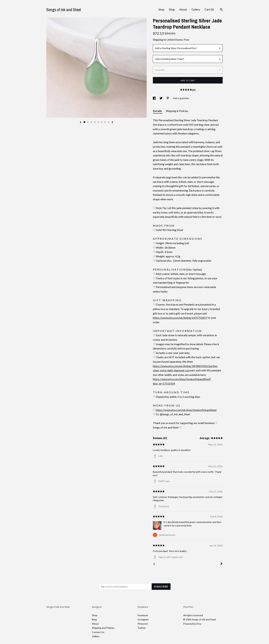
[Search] (221, 10)
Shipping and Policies (103, 628)
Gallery (196, 9)
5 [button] (98, 122)
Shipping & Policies (177, 111)
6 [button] (102, 122)
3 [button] (91, 122)
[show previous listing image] (80, 122)
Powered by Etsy (192, 624)
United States (175, 40)
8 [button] (108, 122)
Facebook (143, 615)
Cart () (209, 9)
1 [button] (84, 122)
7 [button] (105, 122)
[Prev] (154, 564)
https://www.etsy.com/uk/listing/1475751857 (180, 318)
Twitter (142, 628)
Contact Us (98, 632)
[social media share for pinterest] (168, 98)
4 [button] (95, 122)
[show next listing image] (112, 122)
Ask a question (181, 98)
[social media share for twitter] (161, 98)
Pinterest (143, 624)
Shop (161, 9)
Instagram (143, 619)
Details (158, 111)
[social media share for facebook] (154, 98)
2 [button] (88, 122)
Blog (172, 9)
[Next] (221, 564)
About (183, 9)
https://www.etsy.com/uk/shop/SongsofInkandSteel (186, 410)
